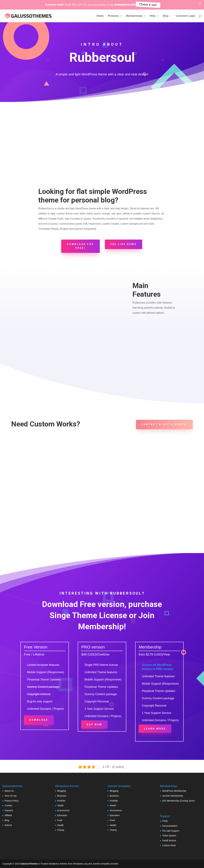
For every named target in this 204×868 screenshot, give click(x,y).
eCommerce (63, 810)
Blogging (62, 791)
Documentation (170, 826)
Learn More (155, 729)
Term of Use (11, 796)
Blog (166, 16)
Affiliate (8, 815)
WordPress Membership (174, 791)
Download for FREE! (80, 246)
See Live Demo (124, 244)
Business (62, 796)
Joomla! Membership (173, 796)
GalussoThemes (29, 864)
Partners (9, 810)
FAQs (165, 821)
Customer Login (185, 16)
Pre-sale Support (171, 831)
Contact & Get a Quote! (164, 424)
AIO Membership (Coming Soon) (178, 801)
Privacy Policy (12, 801)
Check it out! (148, 5)
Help (153, 16)
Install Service (169, 840)
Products (113, 16)
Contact (8, 805)
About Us (9, 791)
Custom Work (169, 845)
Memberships (134, 16)
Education (62, 815)
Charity (61, 830)
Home (100, 16)
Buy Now (94, 725)
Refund (8, 825)
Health (60, 805)
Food (60, 820)
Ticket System (169, 836)
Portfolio (61, 801)
